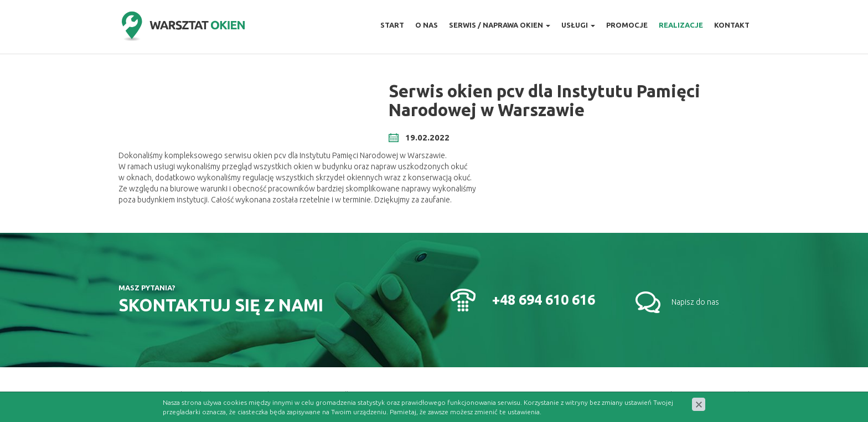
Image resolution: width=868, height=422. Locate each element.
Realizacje (681, 25)
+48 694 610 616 (544, 300)
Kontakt (732, 25)
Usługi (578, 25)
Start (392, 25)
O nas (427, 25)
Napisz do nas (695, 302)
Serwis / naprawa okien (500, 25)
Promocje (627, 25)
